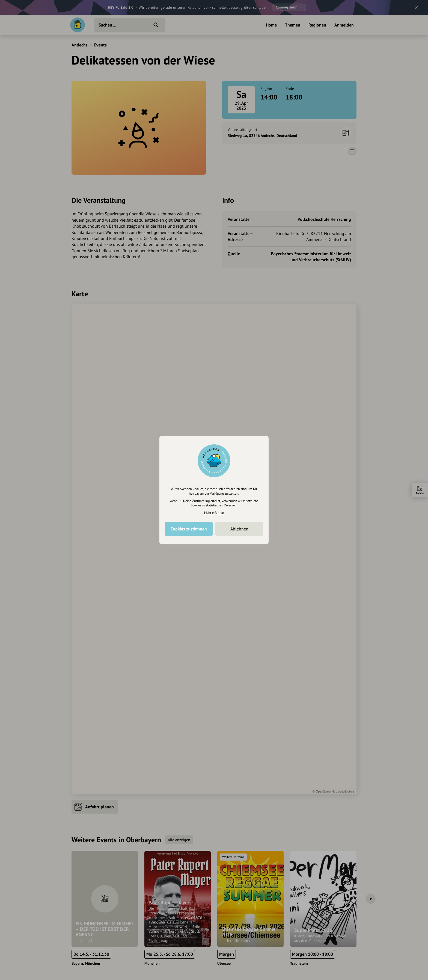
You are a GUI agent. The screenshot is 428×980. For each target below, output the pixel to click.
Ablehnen (239, 529)
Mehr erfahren (214, 513)
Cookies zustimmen (189, 529)
